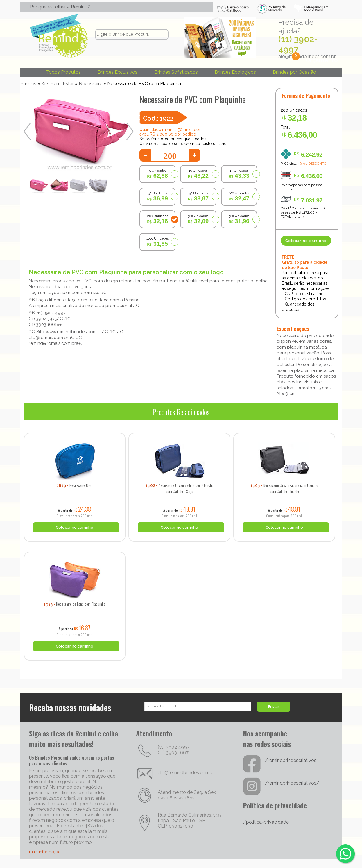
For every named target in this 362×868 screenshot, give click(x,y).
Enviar (274, 707)
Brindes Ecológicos (235, 72)
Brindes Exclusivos (118, 72)
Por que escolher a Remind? (60, 7)
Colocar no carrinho (306, 241)
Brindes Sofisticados (176, 72)
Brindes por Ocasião (294, 72)
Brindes (28, 84)
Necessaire (90, 84)
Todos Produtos (63, 72)
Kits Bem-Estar (58, 84)
